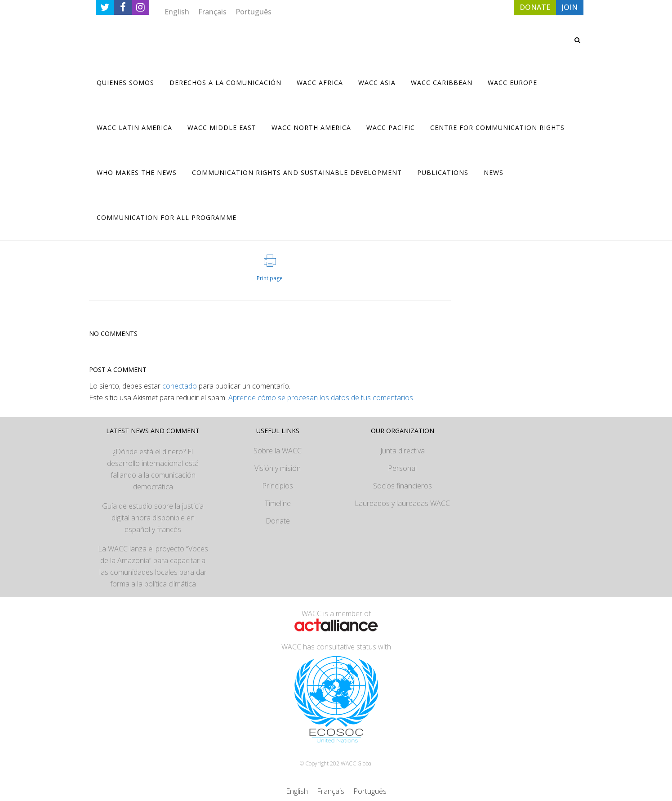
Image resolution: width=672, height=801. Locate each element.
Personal (402, 468)
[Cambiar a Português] (254, 11)
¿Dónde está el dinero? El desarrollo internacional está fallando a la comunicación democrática (153, 469)
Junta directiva (403, 451)
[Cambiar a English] (177, 11)
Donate (278, 521)
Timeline (278, 503)
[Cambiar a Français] (212, 11)
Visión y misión (278, 468)
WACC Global (357, 763)
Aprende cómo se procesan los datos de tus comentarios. (321, 398)
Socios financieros (403, 486)
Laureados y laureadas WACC (402, 503)
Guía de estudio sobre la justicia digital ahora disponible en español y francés (153, 518)
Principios (278, 486)
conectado (180, 386)
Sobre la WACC (278, 451)
